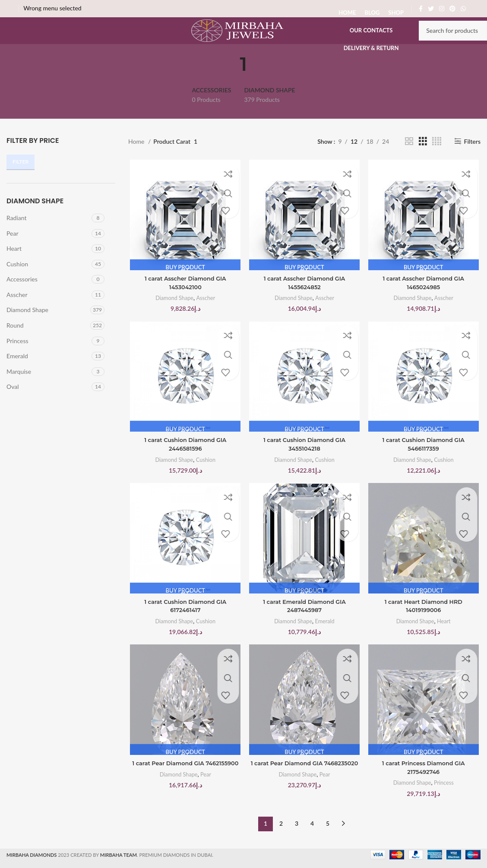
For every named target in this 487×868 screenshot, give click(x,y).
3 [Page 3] (297, 843)
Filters (473, 160)
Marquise (19, 390)
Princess (17, 359)
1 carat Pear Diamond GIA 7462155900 (184, 791)
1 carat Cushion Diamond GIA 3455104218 (305, 465)
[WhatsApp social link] (463, 9)
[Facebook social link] (421, 9)
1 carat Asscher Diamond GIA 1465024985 (425, 302)
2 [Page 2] (281, 843)
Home (137, 159)
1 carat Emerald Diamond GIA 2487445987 (304, 628)
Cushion (17, 282)
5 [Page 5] (328, 843)
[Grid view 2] (409, 159)
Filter (21, 180)
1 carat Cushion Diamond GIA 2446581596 (184, 465)
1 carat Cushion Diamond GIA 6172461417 (184, 628)
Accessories (22, 298)
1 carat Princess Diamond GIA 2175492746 (425, 791)
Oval (13, 405)
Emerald (17, 374)
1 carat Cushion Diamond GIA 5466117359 (425, 465)
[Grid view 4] (437, 159)
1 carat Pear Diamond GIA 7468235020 (305, 791)
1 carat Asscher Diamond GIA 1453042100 (184, 302)
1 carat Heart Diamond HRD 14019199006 (425, 628)
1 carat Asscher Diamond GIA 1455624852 (304, 302)
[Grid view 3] (423, 159)
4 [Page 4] (312, 843)
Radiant (17, 236)
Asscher (17, 313)
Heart (14, 267)
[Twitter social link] (431, 9)
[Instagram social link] (442, 9)
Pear (12, 251)
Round (15, 343)
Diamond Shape (27, 328)
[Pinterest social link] (452, 9)
